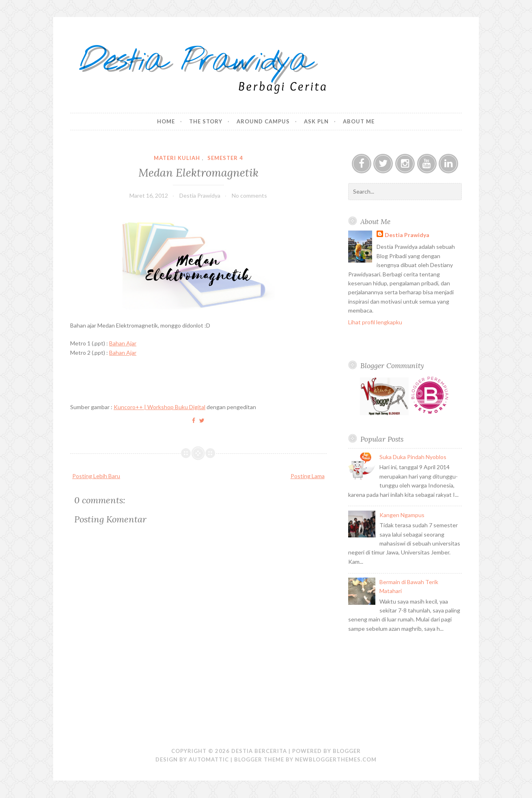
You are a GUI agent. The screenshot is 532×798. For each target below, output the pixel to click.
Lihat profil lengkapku (375, 322)
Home (166, 121)
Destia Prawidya (407, 235)
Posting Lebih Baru (96, 476)
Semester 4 (225, 158)
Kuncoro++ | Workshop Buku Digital (159, 407)
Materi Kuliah (177, 158)
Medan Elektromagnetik (198, 172)
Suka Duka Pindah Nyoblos (413, 457)
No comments (249, 195)
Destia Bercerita (259, 751)
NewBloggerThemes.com (336, 759)
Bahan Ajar (123, 343)
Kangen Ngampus (402, 515)
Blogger (347, 751)
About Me (359, 121)
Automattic (209, 759)
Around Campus (263, 121)
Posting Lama (308, 476)
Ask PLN (316, 121)
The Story (206, 121)
